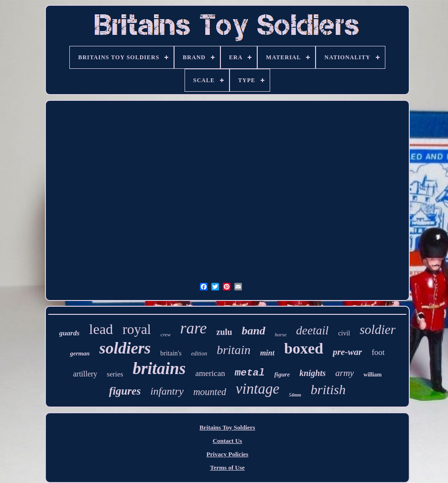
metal (250, 373)
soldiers (125, 348)
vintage (257, 389)
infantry (167, 391)
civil (344, 333)
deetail (312, 330)
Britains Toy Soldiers (227, 427)
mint (267, 353)
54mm (295, 395)
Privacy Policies (228, 454)
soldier (377, 330)
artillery (85, 374)
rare (194, 328)
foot (378, 352)
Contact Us (228, 441)
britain (234, 350)
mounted (210, 392)
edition (199, 354)
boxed (304, 348)
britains (159, 369)
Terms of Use (227, 467)
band (253, 331)
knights (312, 373)
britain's (171, 353)
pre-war (347, 352)
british (328, 390)
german (80, 353)
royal (137, 329)
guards (70, 333)
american (210, 373)
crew (166, 334)
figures (125, 391)
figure (282, 374)
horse (281, 334)
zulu (224, 332)
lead (101, 329)
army (344, 373)
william (372, 375)
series (115, 374)
